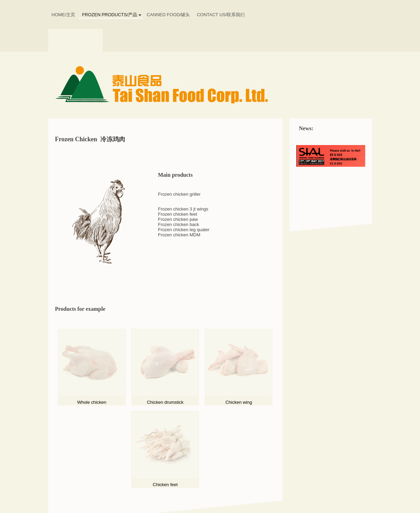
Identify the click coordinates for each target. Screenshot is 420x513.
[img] (210, 85)
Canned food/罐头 (168, 15)
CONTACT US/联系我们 (221, 15)
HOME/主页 (64, 15)
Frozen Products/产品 (110, 15)
